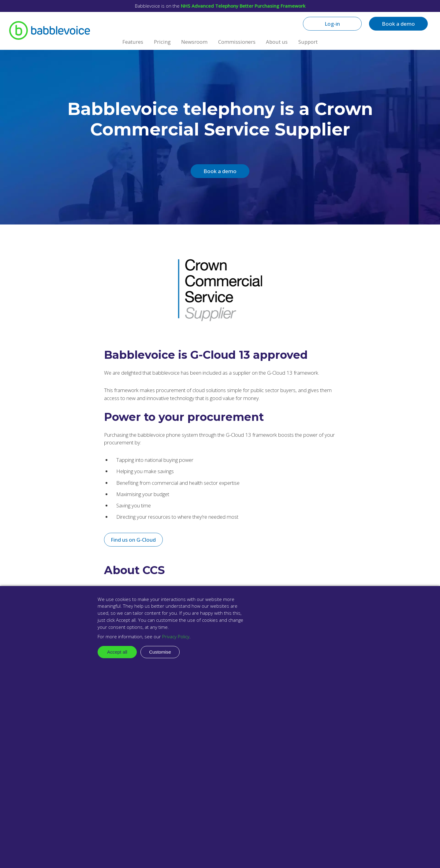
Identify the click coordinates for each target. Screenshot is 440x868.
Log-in (332, 24)
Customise (160, 652)
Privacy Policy (176, 636)
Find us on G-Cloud (133, 540)
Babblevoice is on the (220, 6)
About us (277, 42)
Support (308, 42)
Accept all (117, 652)
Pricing (162, 42)
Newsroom (194, 42)
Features (133, 42)
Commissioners (237, 42)
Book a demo (398, 24)
